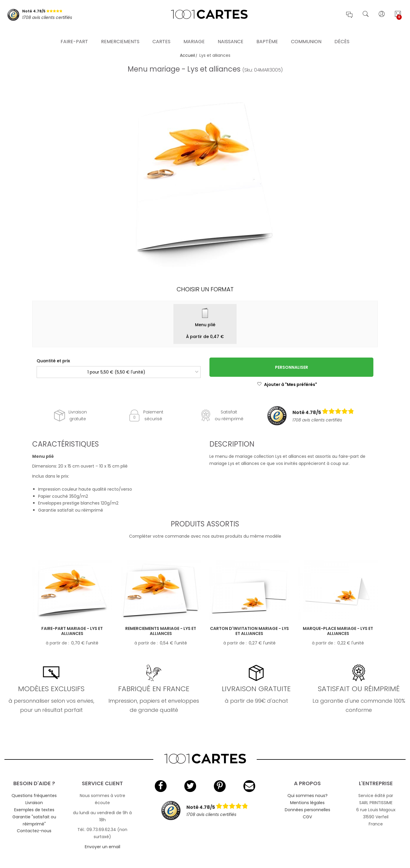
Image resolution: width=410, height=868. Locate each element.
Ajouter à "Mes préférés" (287, 384)
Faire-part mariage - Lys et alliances (72, 631)
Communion (306, 34)
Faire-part (74, 34)
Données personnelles (307, 810)
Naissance (231, 34)
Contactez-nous (34, 831)
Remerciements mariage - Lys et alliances (161, 631)
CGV (307, 817)
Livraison (34, 803)
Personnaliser (292, 367)
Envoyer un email (102, 847)
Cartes (161, 34)
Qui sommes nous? (307, 796)
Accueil (187, 55)
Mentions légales (307, 803)
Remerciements (120, 34)
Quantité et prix (53, 361)
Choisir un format (205, 289)
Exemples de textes (34, 810)
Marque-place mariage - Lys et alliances (338, 631)
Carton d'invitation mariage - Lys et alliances (249, 631)
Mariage (194, 34)
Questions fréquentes (34, 796)
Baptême (267, 34)
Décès (342, 34)
